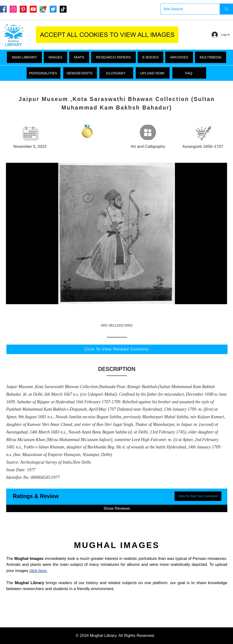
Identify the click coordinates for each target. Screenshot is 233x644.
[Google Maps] (43, 9)
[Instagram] (13, 9)
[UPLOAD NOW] (153, 73)
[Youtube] (33, 9)
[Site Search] (187, 9)
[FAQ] (189, 73)
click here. (38, 571)
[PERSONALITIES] (44, 73)
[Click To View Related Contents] (117, 349)
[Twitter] (53, 9)
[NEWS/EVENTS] (80, 73)
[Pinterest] (23, 9)
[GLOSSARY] (116, 73)
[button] (211, 57)
